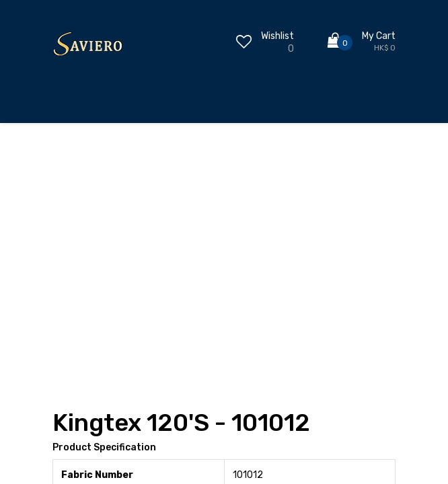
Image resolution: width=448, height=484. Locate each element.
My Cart (379, 36)
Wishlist (277, 36)
